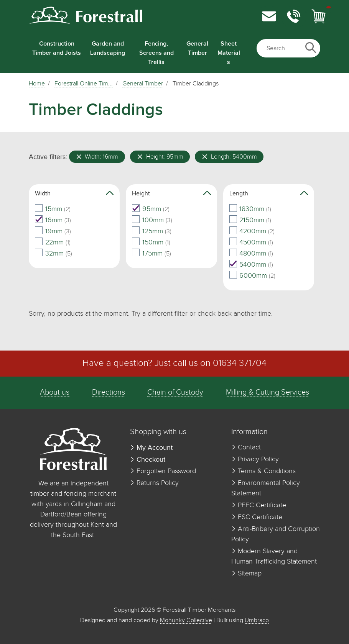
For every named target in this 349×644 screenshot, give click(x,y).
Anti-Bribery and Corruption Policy (276, 534)
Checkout (148, 460)
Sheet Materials (229, 53)
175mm (151, 254)
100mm (152, 220)
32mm (54, 254)
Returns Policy (154, 483)
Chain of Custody (175, 392)
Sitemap (246, 574)
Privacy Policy (255, 459)
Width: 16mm (97, 157)
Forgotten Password (163, 471)
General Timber (197, 48)
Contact (246, 447)
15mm (53, 209)
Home (37, 84)
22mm (53, 243)
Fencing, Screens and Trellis (156, 53)
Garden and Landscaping (108, 48)
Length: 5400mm (229, 157)
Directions (109, 392)
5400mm (251, 265)
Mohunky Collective (186, 620)
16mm (53, 220)
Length (269, 193)
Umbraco (257, 620)
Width (74, 193)
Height (171, 193)
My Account (151, 448)
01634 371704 (240, 363)
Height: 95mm (160, 157)
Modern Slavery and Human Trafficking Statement (274, 556)
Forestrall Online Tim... (84, 84)
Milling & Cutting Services (268, 392)
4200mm (252, 231)
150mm (151, 243)
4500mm (251, 243)
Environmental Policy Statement (266, 488)
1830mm (250, 209)
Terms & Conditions (263, 471)
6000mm (253, 276)
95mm (151, 209)
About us (55, 392)
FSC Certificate (257, 517)
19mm (53, 231)
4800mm (251, 254)
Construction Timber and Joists (57, 48)
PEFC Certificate (259, 505)
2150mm (250, 220)
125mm (152, 231)
